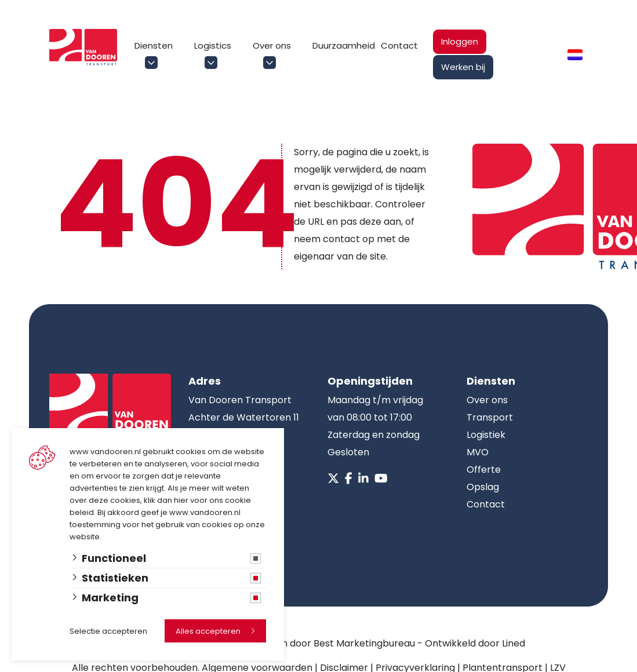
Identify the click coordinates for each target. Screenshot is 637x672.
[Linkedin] (363, 479)
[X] (333, 479)
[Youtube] (381, 479)
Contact (399, 45)
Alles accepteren (208, 631)
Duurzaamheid (344, 45)
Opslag (483, 487)
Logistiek (486, 435)
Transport (490, 417)
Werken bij (463, 67)
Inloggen (460, 41)
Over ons (272, 45)
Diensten (154, 45)
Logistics (213, 45)
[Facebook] (349, 479)
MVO (478, 452)
